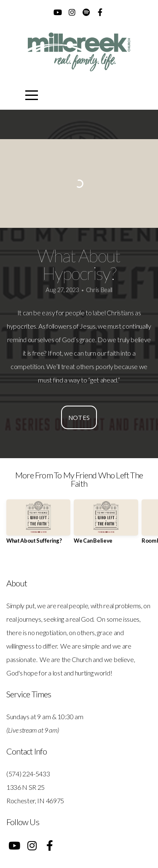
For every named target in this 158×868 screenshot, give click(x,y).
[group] (38, 525)
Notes (79, 417)
